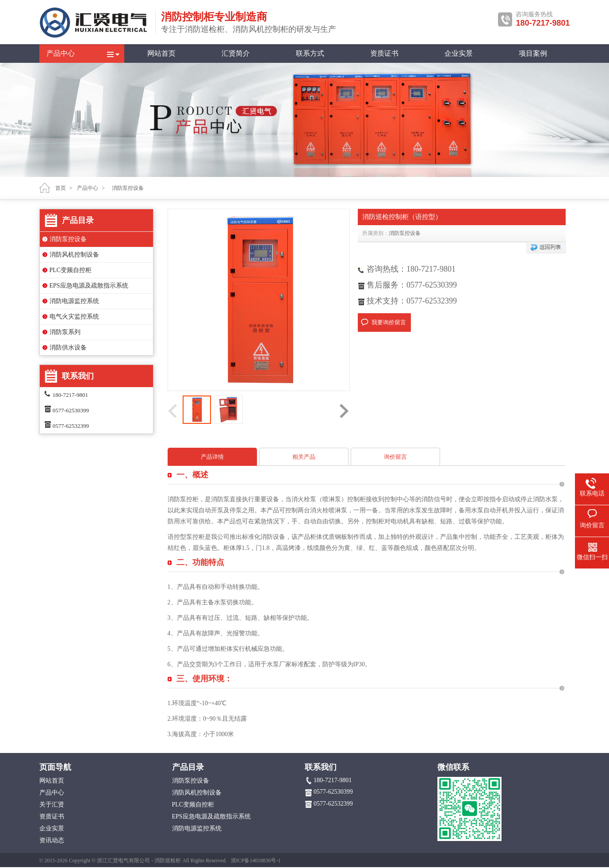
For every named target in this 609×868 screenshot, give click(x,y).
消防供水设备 (68, 348)
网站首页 (161, 53)
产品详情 (212, 457)
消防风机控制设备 (74, 255)
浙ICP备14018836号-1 (256, 860)
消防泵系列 (65, 332)
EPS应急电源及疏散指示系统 (89, 286)
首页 (61, 188)
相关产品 (304, 457)
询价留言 (395, 457)
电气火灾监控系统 (74, 317)
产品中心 (61, 53)
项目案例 (533, 53)
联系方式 (310, 53)
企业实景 (459, 53)
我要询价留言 (389, 322)
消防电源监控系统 (74, 301)
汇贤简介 (236, 53)
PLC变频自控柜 (71, 270)
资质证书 (384, 53)
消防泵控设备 (68, 239)
